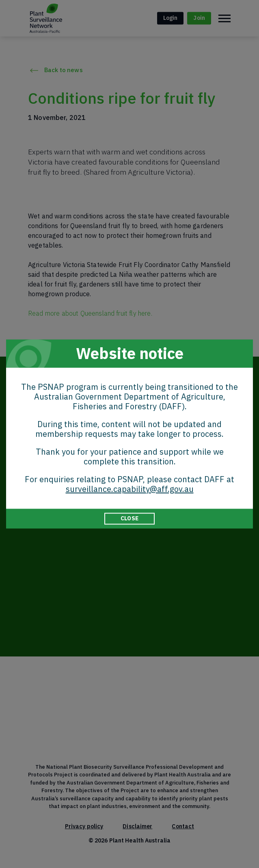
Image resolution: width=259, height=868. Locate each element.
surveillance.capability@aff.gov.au (130, 489)
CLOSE (129, 518)
